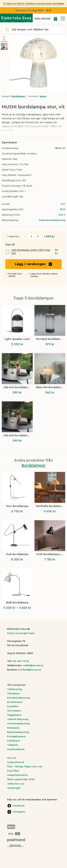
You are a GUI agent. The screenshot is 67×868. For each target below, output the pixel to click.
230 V (62, 215)
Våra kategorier (16, 685)
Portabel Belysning (18, 698)
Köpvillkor (13, 771)
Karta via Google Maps (21, 633)
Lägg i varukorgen (34, 264)
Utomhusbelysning (18, 724)
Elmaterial (13, 728)
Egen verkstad (43, 18)
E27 (63, 204)
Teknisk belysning (18, 719)
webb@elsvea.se (33, 665)
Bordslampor (18, 96)
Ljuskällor (13, 706)
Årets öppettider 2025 (21, 779)
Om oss (12, 758)
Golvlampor (14, 711)
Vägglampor (14, 715)
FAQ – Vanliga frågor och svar (25, 767)
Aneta (43, 96)
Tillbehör (13, 745)
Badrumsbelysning (18, 732)
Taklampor (13, 694)
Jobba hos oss (16, 784)
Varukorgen (14, 788)
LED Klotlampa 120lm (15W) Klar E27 (31, 252)
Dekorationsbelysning (52, 220)
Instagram (19, 812)
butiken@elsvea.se (30, 670)
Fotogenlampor (16, 737)
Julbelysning (15, 689)
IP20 (63, 209)
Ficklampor (14, 741)
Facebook (19, 806)
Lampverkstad (16, 762)
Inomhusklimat (16, 749)
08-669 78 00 (21, 661)
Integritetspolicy (18, 775)
